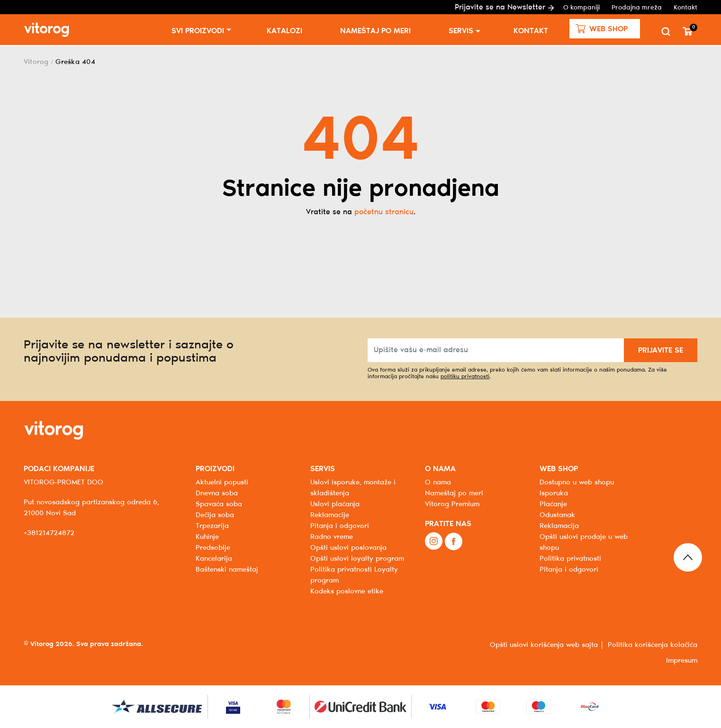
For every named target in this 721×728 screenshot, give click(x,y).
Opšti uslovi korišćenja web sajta (544, 645)
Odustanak (557, 515)
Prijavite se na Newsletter (504, 7)
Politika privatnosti (570, 559)
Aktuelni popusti (222, 482)
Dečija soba (215, 515)
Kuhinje (207, 537)
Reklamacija (559, 526)
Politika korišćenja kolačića (653, 645)
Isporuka (554, 493)
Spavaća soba (219, 504)
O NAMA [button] (440, 469)
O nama (438, 482)
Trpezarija (212, 526)
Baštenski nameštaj (227, 570)
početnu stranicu (384, 212)
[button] (605, 29)
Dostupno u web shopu (577, 482)
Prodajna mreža (637, 8)
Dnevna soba (217, 493)
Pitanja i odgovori (340, 526)
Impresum (682, 661)
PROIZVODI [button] (215, 469)
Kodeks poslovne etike (347, 591)
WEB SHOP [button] (559, 469)
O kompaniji (581, 8)
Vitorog (36, 62)
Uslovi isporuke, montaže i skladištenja (353, 488)
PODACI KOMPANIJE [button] (59, 469)
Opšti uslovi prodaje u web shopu (584, 542)
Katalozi (284, 31)
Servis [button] (461, 31)
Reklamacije (330, 515)
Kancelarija (214, 559)
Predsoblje (213, 548)
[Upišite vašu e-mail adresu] (496, 350)
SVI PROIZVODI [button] (198, 31)
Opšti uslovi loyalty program (357, 559)
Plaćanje (553, 504)
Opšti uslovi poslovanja (348, 548)
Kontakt (685, 8)
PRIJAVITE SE (661, 350)
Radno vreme (332, 537)
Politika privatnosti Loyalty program (354, 575)
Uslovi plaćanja (335, 504)
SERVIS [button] (323, 469)
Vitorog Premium (452, 504)
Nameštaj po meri (375, 31)
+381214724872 (49, 533)
